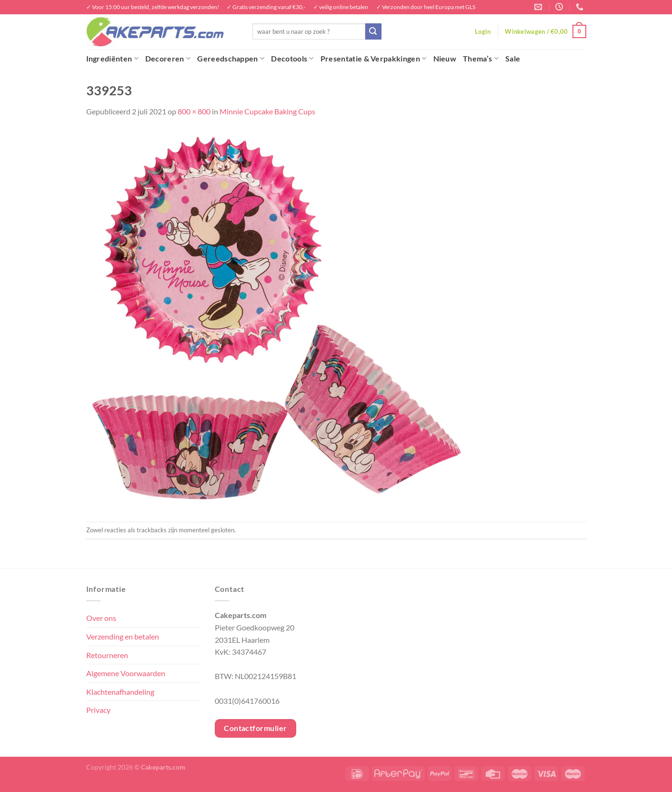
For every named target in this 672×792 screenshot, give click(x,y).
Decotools (292, 59)
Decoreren (168, 59)
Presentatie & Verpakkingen (374, 59)
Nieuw (445, 58)
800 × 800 (194, 111)
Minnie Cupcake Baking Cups (267, 111)
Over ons (101, 618)
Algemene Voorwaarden (126, 673)
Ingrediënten (112, 59)
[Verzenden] (373, 31)
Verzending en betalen (123, 636)
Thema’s (481, 59)
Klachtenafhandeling (120, 692)
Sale (513, 58)
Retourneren (107, 655)
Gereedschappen (231, 59)
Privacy (98, 710)
